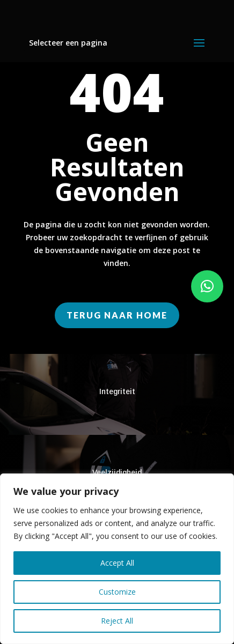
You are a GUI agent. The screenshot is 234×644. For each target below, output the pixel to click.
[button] (207, 286)
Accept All (117, 563)
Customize (117, 592)
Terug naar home (117, 315)
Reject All (117, 621)
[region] (117, 559)
